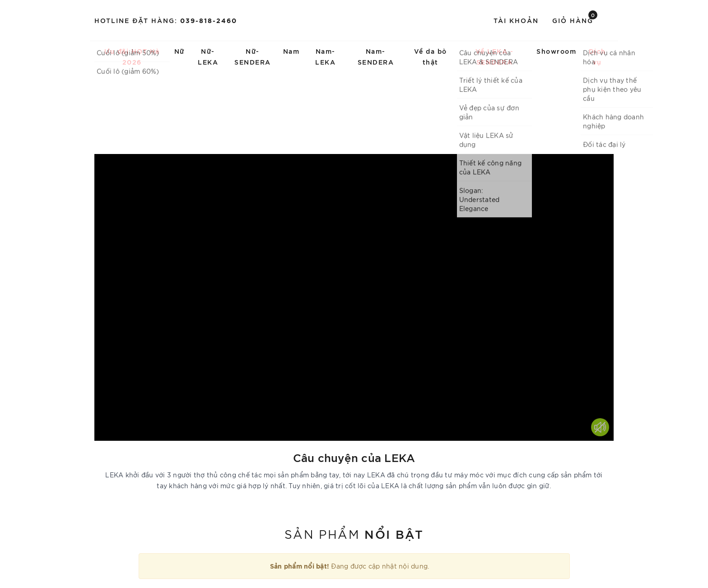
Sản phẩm (354, 533)
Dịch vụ (597, 56)
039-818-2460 (209, 20)
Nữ (179, 51)
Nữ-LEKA (208, 56)
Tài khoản (516, 20)
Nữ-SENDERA (253, 56)
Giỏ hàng (575, 20)
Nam (291, 51)
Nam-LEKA (325, 56)
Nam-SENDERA (376, 56)
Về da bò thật (431, 56)
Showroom (556, 51)
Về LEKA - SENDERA (495, 56)
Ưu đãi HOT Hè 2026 (132, 56)
